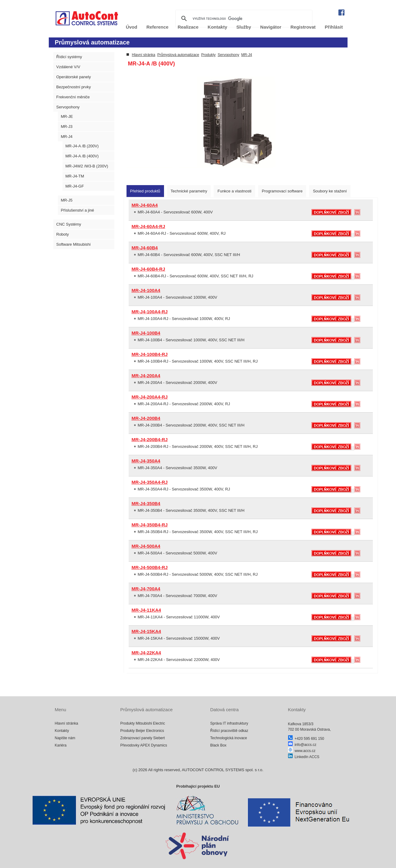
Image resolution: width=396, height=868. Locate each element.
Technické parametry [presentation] (189, 191)
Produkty (208, 55)
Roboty (63, 234)
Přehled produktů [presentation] (145, 191)
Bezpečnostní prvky (74, 87)
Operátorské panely (74, 77)
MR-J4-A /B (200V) (82, 146)
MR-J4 (67, 137)
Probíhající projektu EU (198, 786)
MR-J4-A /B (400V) (82, 156)
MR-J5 (67, 200)
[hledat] (243, 19)
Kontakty (62, 731)
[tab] (145, 191)
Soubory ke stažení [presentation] (330, 191)
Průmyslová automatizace (178, 55)
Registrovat (303, 27)
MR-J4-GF (75, 186)
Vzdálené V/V (68, 67)
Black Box (218, 745)
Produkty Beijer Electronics (142, 731)
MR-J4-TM (75, 176)
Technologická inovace (229, 738)
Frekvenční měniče (73, 97)
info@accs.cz (302, 745)
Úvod (132, 27)
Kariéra (61, 745)
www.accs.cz (302, 751)
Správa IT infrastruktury (229, 723)
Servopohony (68, 107)
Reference (157, 27)
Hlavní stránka (144, 55)
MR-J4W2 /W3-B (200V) (87, 166)
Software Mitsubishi (74, 244)
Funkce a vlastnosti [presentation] (234, 191)
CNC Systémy (69, 224)
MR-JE (67, 116)
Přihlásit (334, 27)
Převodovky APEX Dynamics (144, 745)
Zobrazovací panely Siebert (143, 738)
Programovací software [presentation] (282, 191)
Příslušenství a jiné (78, 210)
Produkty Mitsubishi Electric (143, 723)
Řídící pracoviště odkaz (229, 731)
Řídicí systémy (69, 57)
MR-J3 (67, 127)
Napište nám (65, 738)
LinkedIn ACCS (304, 757)
